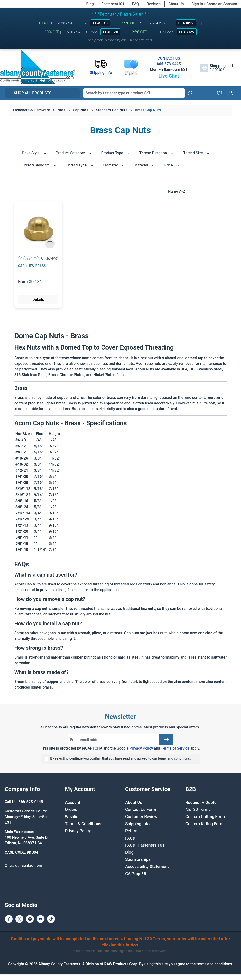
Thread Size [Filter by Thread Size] (197, 153)
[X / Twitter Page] (19, 919)
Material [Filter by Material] (145, 165)
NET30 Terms (198, 810)
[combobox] (134, 93)
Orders (71, 810)
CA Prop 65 (136, 874)
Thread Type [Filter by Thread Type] (80, 165)
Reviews (154, 4)
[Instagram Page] (30, 919)
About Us (176, 4)
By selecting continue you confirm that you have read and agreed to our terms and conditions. (120, 759)
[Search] (190, 93)
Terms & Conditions (83, 824)
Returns (132, 831)
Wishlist (72, 817)
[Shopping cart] (217, 68)
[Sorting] (196, 192)
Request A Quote (201, 803)
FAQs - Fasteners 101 (145, 845)
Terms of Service (175, 748)
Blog (90, 4)
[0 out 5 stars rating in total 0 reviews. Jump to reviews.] (38, 258)
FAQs (130, 838)
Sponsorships (138, 859)
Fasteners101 (113, 4)
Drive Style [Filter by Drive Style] (34, 153)
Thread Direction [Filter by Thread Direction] (157, 153)
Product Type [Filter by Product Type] (116, 153)
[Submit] (166, 740)
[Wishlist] (219, 93)
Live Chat (169, 76)
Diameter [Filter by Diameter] (114, 165)
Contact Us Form (141, 810)
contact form (33, 865)
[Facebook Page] (9, 919)
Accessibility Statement (147, 867)
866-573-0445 (169, 64)
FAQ (136, 4)
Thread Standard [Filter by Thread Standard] (40, 165)
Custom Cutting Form (205, 817)
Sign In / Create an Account (214, 4)
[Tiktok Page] (51, 919)
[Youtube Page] (40, 919)
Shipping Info (137, 824)
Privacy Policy (141, 748)
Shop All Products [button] (30, 93)
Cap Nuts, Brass (32, 266)
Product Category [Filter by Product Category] (74, 153)
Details (38, 300)
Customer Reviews (142, 817)
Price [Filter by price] (172, 165)
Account (73, 803)
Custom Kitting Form (205, 824)
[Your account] (231, 93)
